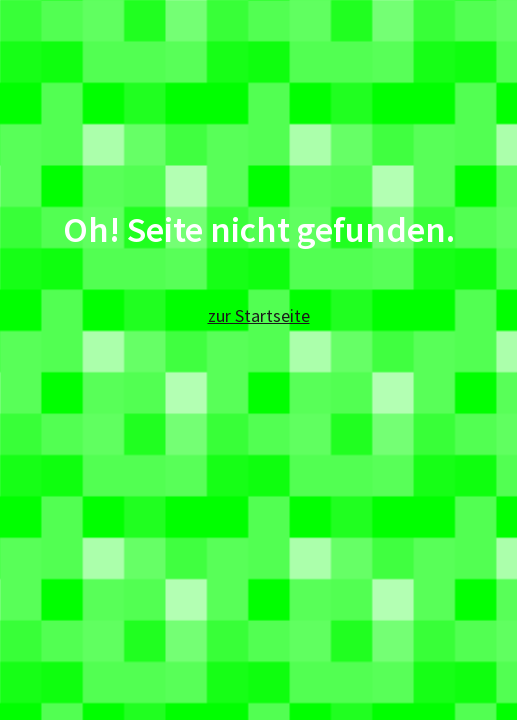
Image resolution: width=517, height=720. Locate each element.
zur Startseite (259, 315)
